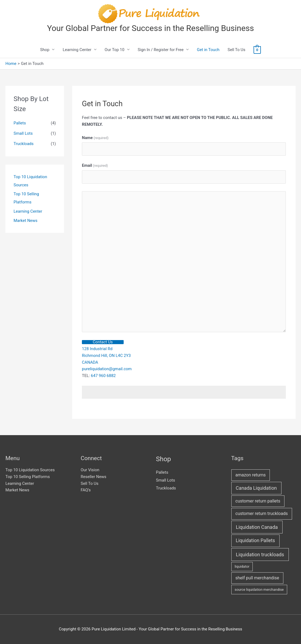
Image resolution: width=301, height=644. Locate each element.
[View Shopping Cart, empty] (257, 50)
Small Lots (23, 133)
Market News (25, 221)
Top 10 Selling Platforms (28, 477)
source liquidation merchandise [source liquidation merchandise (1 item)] (259, 590)
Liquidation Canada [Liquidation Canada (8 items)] (257, 527)
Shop (45, 50)
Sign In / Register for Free (161, 50)
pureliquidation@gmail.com (107, 369)
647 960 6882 (103, 376)
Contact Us (103, 342)
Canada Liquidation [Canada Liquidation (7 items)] (256, 488)
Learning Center (77, 50)
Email (95, 165)
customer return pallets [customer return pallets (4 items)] (258, 501)
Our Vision (90, 470)
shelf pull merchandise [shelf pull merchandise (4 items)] (257, 578)
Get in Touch (208, 50)
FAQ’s (86, 490)
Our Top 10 (115, 50)
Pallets (20, 123)
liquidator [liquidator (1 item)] (242, 566)
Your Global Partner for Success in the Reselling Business (150, 28)
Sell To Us (236, 50)
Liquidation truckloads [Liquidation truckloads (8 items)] (260, 555)
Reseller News (94, 477)
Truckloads (24, 144)
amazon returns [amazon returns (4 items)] (251, 475)
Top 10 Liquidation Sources (30, 470)
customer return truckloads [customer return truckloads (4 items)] (262, 513)
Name (95, 138)
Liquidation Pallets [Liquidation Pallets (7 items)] (255, 541)
